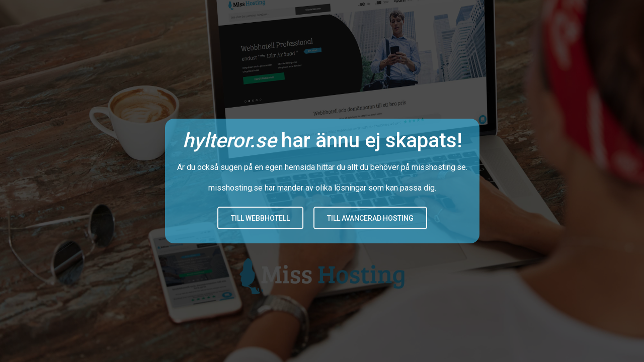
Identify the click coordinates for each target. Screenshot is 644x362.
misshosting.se (439, 167)
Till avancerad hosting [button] (370, 218)
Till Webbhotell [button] (260, 218)
